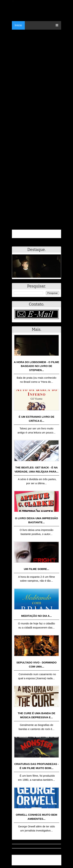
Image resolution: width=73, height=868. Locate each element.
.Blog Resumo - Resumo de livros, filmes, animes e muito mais (38, 859)
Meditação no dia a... (37, 616)
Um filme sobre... (37, 569)
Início (18, 25)
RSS (57, 863)
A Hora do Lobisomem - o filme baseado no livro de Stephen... (36, 366)
